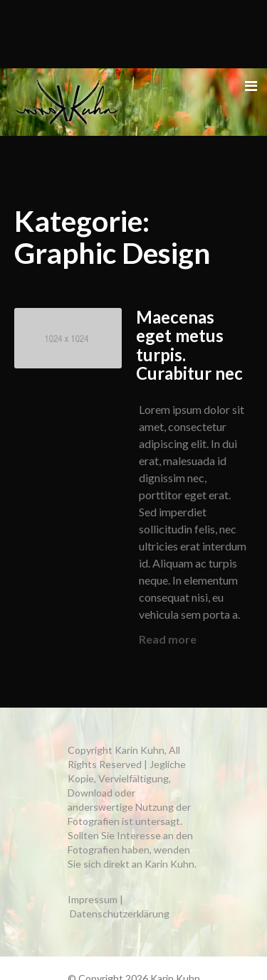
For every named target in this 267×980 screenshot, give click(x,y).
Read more (168, 639)
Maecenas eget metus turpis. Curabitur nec (189, 345)
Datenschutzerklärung (120, 914)
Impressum (93, 899)
